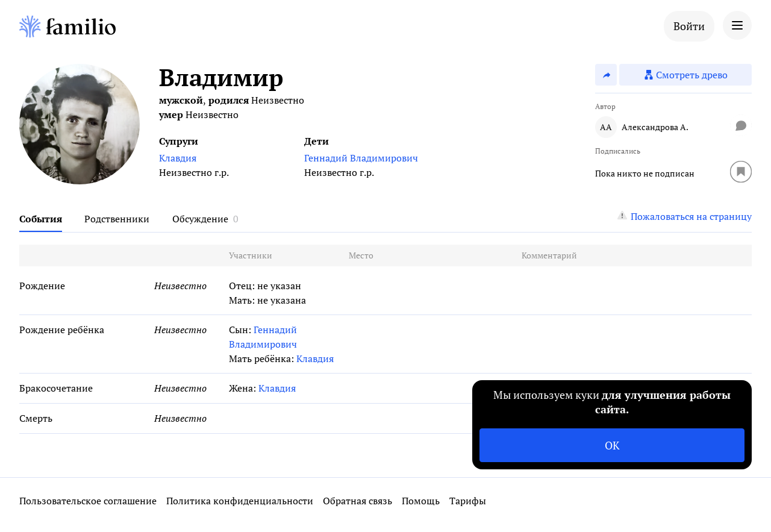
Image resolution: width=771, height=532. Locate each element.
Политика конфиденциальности (240, 501)
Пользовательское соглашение (88, 501)
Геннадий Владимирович (361, 158)
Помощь (421, 501)
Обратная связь (357, 501)
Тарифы (468, 501)
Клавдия (178, 158)
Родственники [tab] (117, 219)
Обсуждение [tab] (200, 219)
